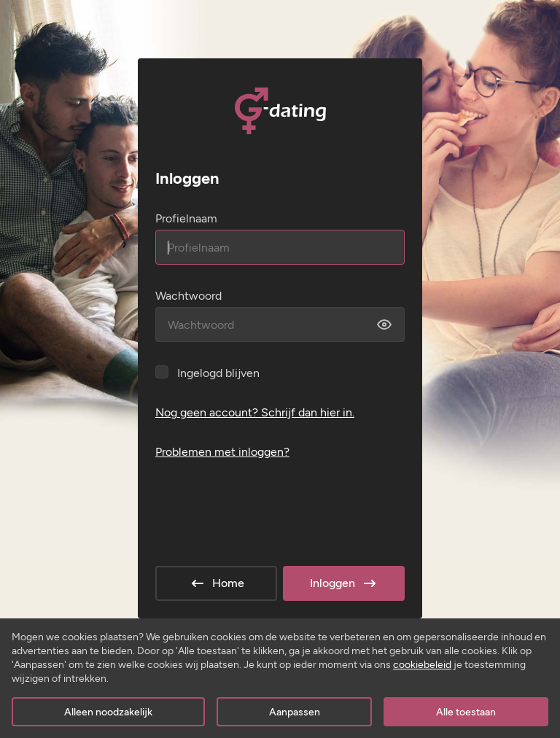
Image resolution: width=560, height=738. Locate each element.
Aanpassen (295, 712)
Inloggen (344, 583)
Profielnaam (186, 218)
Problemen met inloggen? (222, 452)
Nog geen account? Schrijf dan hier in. (255, 412)
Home (217, 583)
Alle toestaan (466, 712)
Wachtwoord (188, 296)
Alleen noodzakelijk (108, 712)
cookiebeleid (422, 665)
